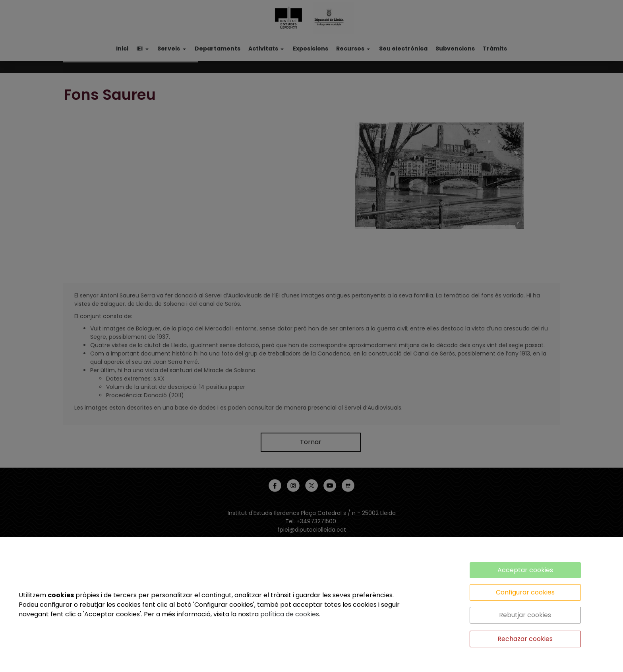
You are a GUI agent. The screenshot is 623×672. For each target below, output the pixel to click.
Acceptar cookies (525, 570)
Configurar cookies (525, 592)
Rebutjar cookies (525, 615)
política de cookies (290, 614)
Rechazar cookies (525, 639)
